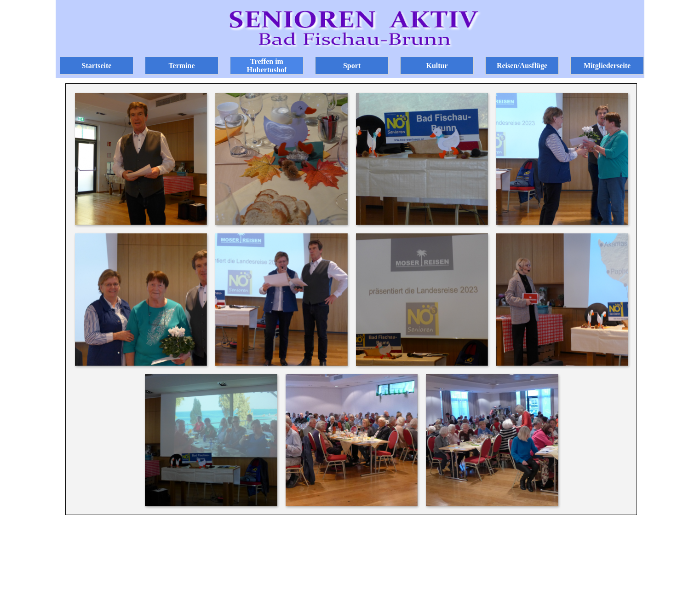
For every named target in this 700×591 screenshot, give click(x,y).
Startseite (97, 66)
